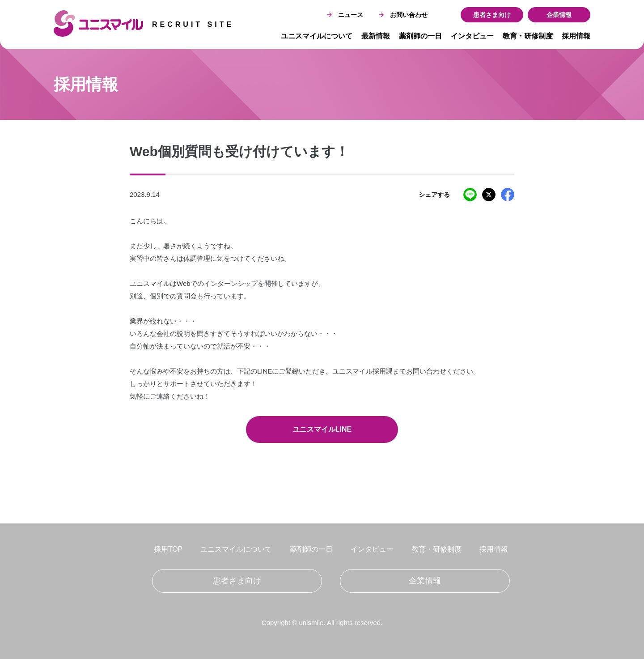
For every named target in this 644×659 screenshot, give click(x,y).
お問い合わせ (403, 15)
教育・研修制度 (528, 36)
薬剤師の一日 (420, 36)
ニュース (345, 15)
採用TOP (168, 549)
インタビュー (472, 36)
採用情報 (576, 36)
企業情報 (559, 15)
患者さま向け (492, 15)
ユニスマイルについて (317, 36)
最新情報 (376, 36)
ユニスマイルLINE (322, 429)
